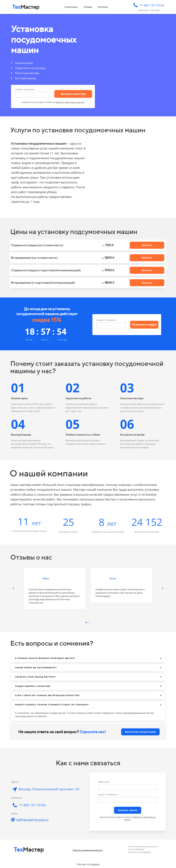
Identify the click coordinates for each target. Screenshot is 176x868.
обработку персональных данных (70, 102)
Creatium (95, 864)
